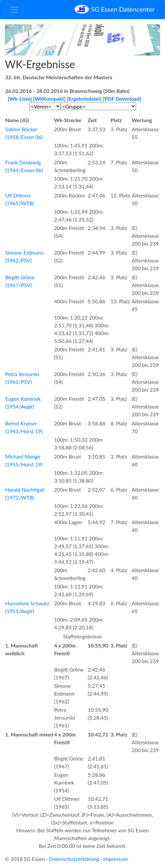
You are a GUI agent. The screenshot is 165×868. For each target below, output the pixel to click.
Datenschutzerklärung (74, 859)
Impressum (115, 859)
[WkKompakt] (49, 99)
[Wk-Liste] (20, 99)
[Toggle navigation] (14, 10)
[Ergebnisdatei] (84, 99)
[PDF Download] (122, 99)
